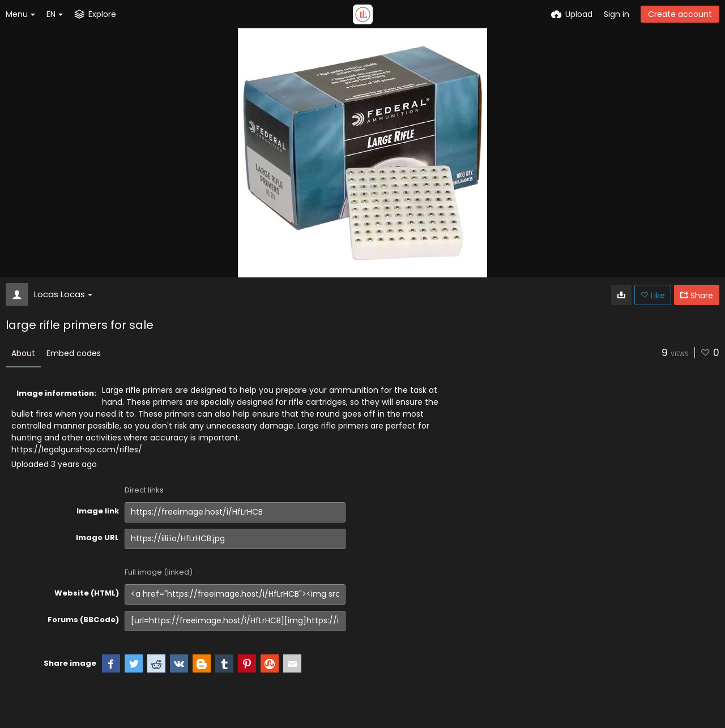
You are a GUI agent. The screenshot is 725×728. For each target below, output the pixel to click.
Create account (680, 14)
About (23, 353)
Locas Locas (63, 294)
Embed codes (74, 353)
